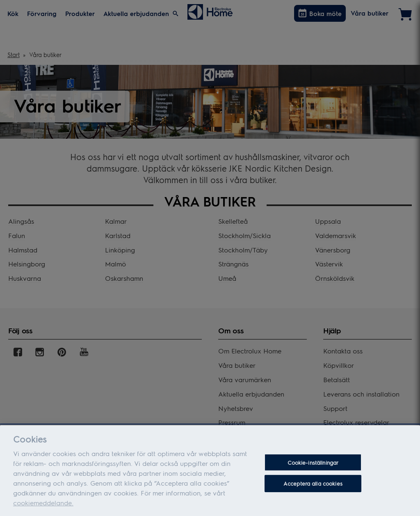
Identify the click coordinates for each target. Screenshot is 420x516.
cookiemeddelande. (43, 506)
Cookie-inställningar (313, 466)
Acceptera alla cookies (313, 487)
